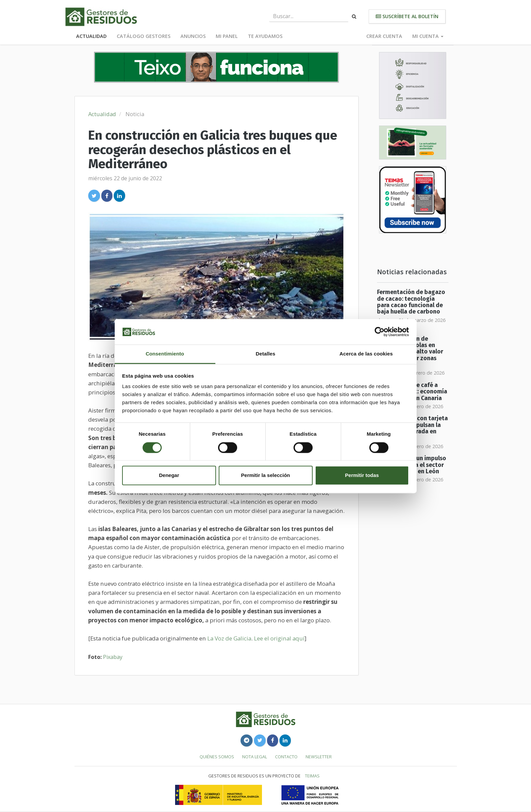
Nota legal (255, 757)
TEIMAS (312, 776)
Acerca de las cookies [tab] (366, 354)
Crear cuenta (384, 36)
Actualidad (91, 36)
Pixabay (113, 657)
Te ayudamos (265, 36)
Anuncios (193, 36)
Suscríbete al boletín (407, 16)
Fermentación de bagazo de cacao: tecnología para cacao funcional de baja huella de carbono (411, 302)
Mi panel (227, 36)
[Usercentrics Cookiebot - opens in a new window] (380, 332)
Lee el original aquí (279, 638)
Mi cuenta (428, 36)
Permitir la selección (266, 475)
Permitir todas (362, 475)
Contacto (286, 757)
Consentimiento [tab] (165, 354)
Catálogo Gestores (144, 36)
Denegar (169, 475)
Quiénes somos (217, 757)
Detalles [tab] (265, 354)
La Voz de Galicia (229, 638)
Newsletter (319, 757)
